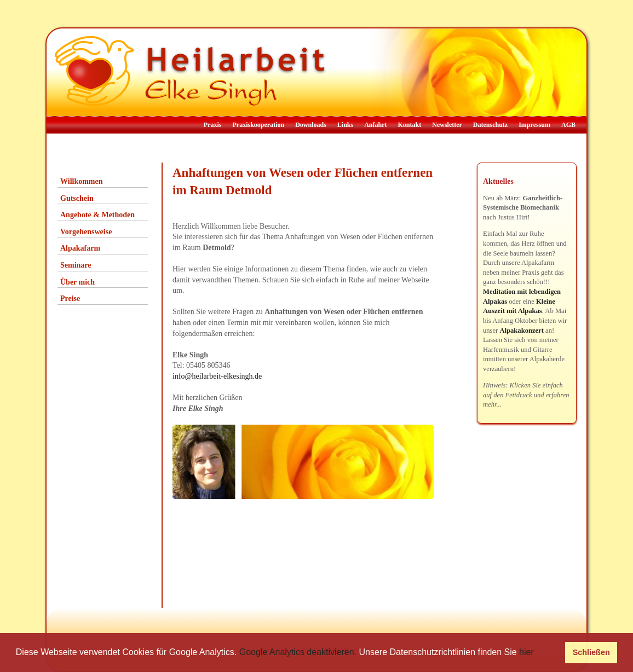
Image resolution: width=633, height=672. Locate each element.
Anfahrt (375, 125)
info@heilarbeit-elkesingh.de (217, 376)
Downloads (311, 125)
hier (526, 652)
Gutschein (77, 198)
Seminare (76, 265)
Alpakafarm (80, 248)
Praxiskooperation (258, 125)
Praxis (213, 125)
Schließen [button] (591, 652)
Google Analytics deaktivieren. (298, 652)
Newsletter (447, 125)
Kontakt (410, 125)
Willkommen (82, 181)
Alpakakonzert (521, 331)
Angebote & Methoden (97, 215)
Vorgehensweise (86, 232)
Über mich (77, 282)
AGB (568, 125)
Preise (70, 299)
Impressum (534, 125)
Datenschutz (490, 125)
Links (345, 125)
